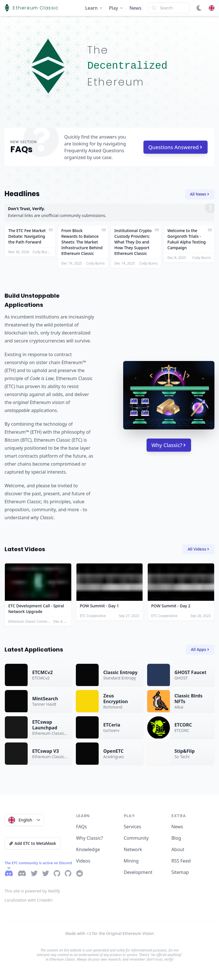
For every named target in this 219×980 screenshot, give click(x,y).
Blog (176, 838)
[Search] (169, 8)
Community (136, 838)
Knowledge (88, 849)
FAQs (82, 827)
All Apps (200, 649)
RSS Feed (181, 861)
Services (132, 827)
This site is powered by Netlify (32, 891)
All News (199, 194)
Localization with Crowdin (29, 900)
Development (138, 872)
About (178, 849)
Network (133, 849)
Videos (83, 861)
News (135, 8)
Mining (131, 861)
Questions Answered (175, 147)
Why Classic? (169, 445)
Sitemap (180, 872)
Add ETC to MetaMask (33, 843)
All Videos (198, 549)
